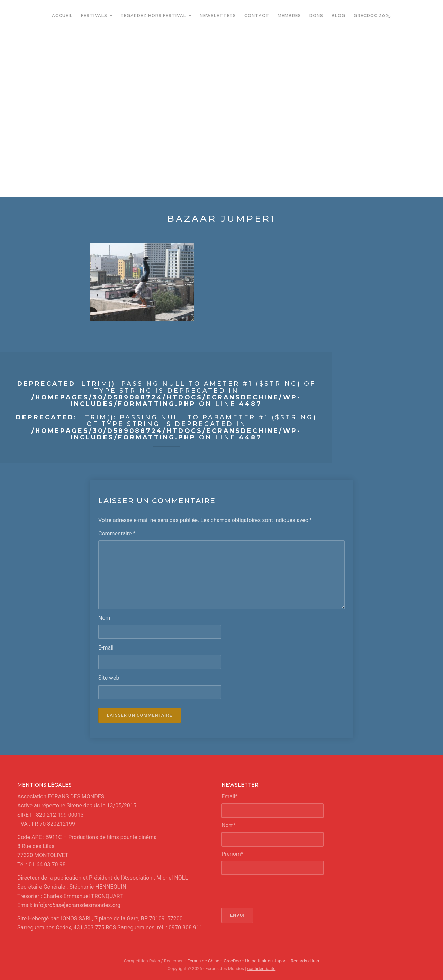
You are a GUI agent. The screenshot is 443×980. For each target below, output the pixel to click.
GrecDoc (232, 961)
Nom (104, 618)
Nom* (229, 825)
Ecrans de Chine (204, 961)
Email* (230, 796)
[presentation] (274, 891)
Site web (109, 678)
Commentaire (117, 533)
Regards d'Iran (304, 961)
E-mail (106, 648)
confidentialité (261, 968)
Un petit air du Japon (266, 961)
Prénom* (232, 854)
